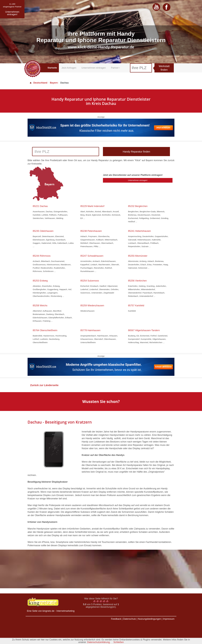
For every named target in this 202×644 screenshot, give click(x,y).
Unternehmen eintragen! (138, 180)
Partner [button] (115, 68)
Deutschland (38, 83)
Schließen (119, 642)
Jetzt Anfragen (69, 68)
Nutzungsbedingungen (149, 619)
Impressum (169, 619)
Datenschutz (129, 619)
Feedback (116, 619)
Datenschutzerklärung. (99, 642)
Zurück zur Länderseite (44, 385)
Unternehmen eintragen (94, 68)
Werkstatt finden (164, 68)
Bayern (54, 83)
